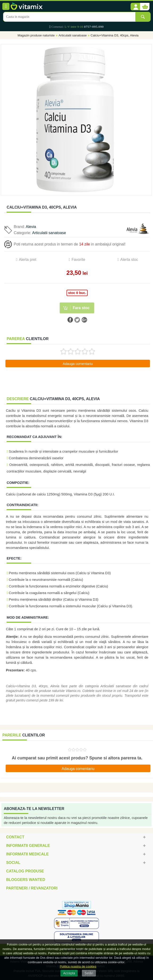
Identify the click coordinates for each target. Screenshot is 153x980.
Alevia (31, 227)
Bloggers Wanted (26, 880)
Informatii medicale (27, 854)
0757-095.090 (94, 27)
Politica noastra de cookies (78, 966)
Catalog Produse (25, 871)
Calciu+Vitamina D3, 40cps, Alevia (115, 35)
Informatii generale (28, 846)
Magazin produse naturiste (36, 35)
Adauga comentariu (78, 364)
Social (13, 863)
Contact (15, 837)
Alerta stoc (129, 260)
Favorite (78, 260)
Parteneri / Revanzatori (32, 888)
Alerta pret (28, 260)
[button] (135, 7)
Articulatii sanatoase (73, 35)
